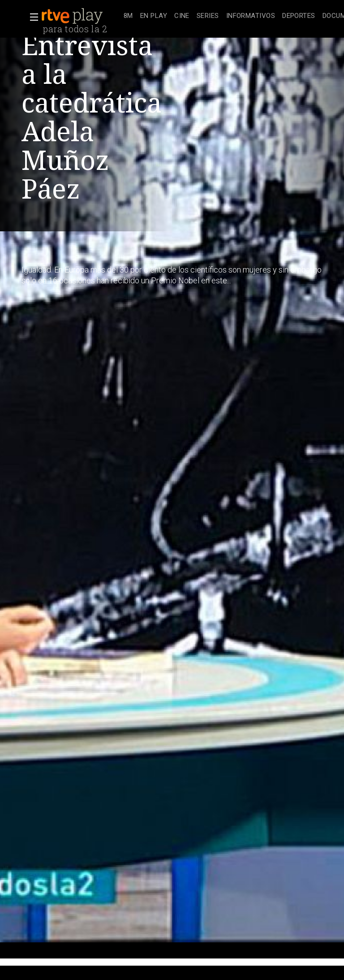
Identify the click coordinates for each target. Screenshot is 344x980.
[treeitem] (128, 16)
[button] (31, 17)
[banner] (81, 16)
